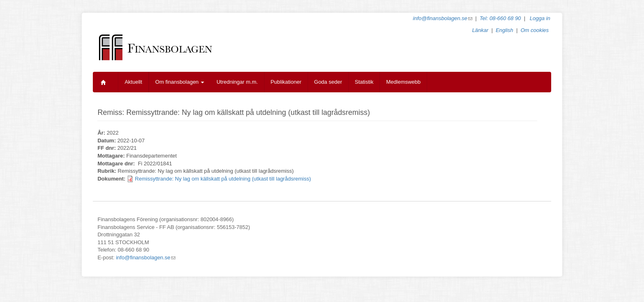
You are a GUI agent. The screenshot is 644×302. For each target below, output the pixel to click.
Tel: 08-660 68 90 (500, 18)
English (505, 30)
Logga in (540, 18)
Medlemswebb (403, 82)
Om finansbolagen (180, 82)
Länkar (480, 30)
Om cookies (535, 30)
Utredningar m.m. (237, 82)
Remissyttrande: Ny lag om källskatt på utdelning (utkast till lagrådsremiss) (223, 179)
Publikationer (286, 82)
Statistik (364, 82)
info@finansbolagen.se (442, 18)
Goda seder (328, 82)
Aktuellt (133, 82)
